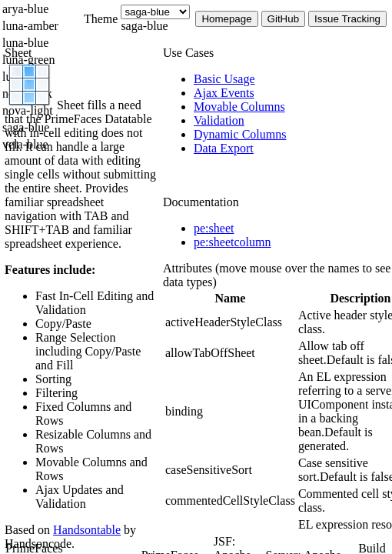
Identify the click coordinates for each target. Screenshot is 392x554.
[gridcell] (230, 322)
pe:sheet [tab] (214, 228)
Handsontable (87, 530)
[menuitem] (293, 79)
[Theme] (155, 12)
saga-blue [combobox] (144, 26)
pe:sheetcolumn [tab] (232, 242)
